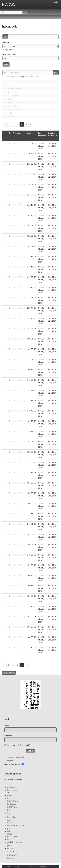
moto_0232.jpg (19, 215)
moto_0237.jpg (19, 195)
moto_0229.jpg (19, 236)
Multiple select (8, 50)
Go (56, 73)
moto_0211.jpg (19, 462)
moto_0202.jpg (19, 473)
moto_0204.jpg (19, 421)
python (10, 846)
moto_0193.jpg (19, 637)
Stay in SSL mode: (13, 764)
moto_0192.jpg (19, 617)
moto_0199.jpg (19, 545)
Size (29, 133)
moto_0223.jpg (19, 370)
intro (9, 820)
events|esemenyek (13, 89)
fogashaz (11, 798)
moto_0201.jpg (19, 514)
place (10, 834)
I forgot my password (15, 757)
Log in (56, 2)
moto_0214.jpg (19, 411)
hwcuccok (10, 26)
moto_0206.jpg (19, 524)
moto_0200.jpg (19, 534)
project (10, 839)
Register (10, 761)
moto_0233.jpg (19, 226)
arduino (11, 787)
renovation (12, 848)
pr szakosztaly (11, 109)
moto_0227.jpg (19, 257)
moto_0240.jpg (19, 174)
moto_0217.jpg (19, 298)
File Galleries (11, 77)
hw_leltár (12, 817)
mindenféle (9, 99)
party (9, 829)
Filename (17, 133)
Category (6, 42)
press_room (12, 837)
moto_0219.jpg (19, 390)
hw (9, 813)
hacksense (12, 804)
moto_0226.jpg (19, 267)
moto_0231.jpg (19, 246)
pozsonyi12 (9, 106)
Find (6, 65)
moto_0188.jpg (19, 647)
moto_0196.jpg (19, 596)
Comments (9, 672)
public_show (15, 842)
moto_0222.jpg (19, 349)
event (10, 795)
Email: (7, 725)
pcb (9, 831)
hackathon (13, 801)
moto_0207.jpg (19, 483)
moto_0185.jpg (19, 586)
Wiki (8, 867)
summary (12, 855)
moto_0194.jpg (19, 627)
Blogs (16, 867)
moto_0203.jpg (19, 503)
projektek (23, 77)
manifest (11, 823)
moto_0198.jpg (19, 555)
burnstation (12, 790)
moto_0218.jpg (19, 339)
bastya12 (9, 85)
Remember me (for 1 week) (17, 745)
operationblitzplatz (16, 826)
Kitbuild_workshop (12, 96)
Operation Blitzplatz (13, 102)
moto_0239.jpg (19, 143)
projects (8, 113)
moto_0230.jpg (19, 277)
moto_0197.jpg (19, 565)
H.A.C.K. (8, 4)
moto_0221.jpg (19, 380)
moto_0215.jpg (19, 401)
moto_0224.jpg (19, 329)
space (11, 851)
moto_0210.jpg (19, 431)
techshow (11, 858)
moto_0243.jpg (19, 154)
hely (9, 810)
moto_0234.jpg (19, 205)
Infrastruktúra (10, 92)
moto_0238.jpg (19, 185)
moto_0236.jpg (19, 164)
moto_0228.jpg (19, 287)
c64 (9, 793)
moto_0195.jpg (19, 606)
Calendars (41, 867)
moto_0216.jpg (19, 308)
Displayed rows (9, 54)
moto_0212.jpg (19, 452)
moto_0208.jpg (19, 493)
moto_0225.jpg (19, 318)
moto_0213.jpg (19, 442)
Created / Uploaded (52, 136)
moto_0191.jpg (19, 575)
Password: (9, 735)
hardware (12, 807)
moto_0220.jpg (19, 359)
